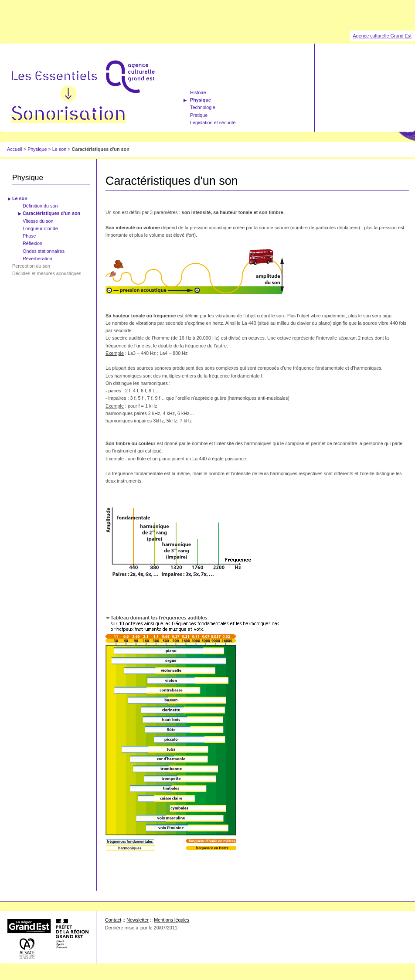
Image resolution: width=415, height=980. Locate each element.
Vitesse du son (38, 221)
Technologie (203, 107)
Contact (113, 920)
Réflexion (32, 243)
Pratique (199, 115)
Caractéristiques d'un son (51, 213)
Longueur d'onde (40, 228)
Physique (201, 100)
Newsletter (138, 920)
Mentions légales (172, 920)
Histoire (198, 92)
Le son (60, 149)
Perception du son (31, 266)
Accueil (15, 149)
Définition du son (40, 206)
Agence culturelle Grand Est (382, 36)
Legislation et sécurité (213, 122)
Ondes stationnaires (44, 251)
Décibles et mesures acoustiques (47, 273)
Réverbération (37, 259)
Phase (29, 236)
